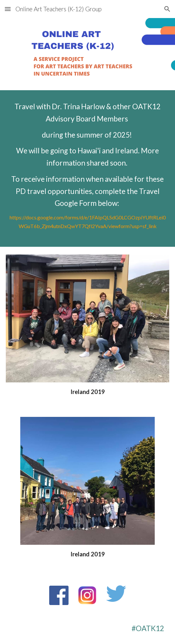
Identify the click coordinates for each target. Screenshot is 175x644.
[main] (87, 168)
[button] (8, 9)
